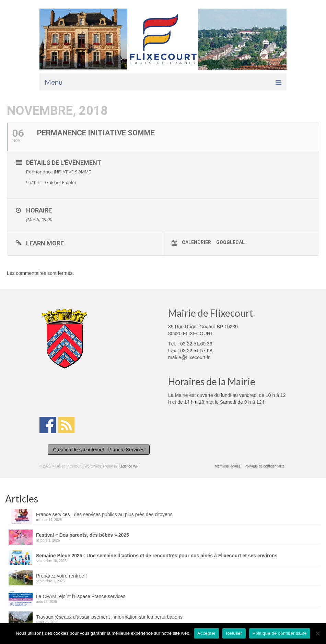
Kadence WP (128, 466)
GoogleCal (230, 242)
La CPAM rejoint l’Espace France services (81, 596)
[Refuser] (317, 633)
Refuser (234, 633)
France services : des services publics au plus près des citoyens (104, 514)
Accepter (206, 633)
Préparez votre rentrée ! (61, 576)
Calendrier (196, 242)
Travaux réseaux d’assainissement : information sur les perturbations (109, 617)
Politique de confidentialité (280, 633)
